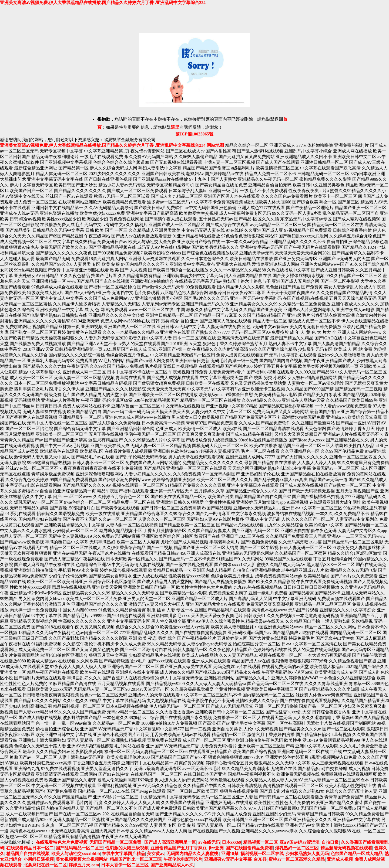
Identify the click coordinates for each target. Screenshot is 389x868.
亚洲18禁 (230, 854)
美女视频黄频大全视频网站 (82, 859)
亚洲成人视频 (340, 859)
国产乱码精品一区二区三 (79, 848)
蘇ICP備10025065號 (194, 134)
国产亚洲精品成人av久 (172, 865)
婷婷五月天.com (84, 865)
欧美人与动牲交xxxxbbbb (76, 854)
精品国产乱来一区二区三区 (136, 859)
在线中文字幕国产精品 (123, 854)
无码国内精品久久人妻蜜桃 (193, 854)
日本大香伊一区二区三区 (125, 865)
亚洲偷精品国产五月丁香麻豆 (179, 848)
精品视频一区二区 (260, 842)
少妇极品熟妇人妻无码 (307, 854)
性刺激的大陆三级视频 (127, 848)
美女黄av (156, 854)
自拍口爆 (330, 842)
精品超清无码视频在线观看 (346, 848)
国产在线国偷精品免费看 (249, 848)
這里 (175, 127)
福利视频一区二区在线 (262, 854)
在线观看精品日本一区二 (30, 848)
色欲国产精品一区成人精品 (357, 854)
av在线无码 (209, 842)
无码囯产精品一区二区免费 (116, 842)
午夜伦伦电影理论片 (183, 859)
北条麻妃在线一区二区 (45, 865)
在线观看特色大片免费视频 (62, 842)
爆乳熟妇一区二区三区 (297, 848)
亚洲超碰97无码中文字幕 (228, 859)
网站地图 (215, 145)
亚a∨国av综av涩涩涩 (300, 842)
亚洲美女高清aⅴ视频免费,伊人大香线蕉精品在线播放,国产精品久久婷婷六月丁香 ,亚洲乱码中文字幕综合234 (103, 3)
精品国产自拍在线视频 (28, 854)
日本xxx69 (232, 842)
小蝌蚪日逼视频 (39, 859)
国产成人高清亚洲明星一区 (170, 842)
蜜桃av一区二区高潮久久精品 (297, 859)
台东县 (260, 859)
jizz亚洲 (216, 848)
